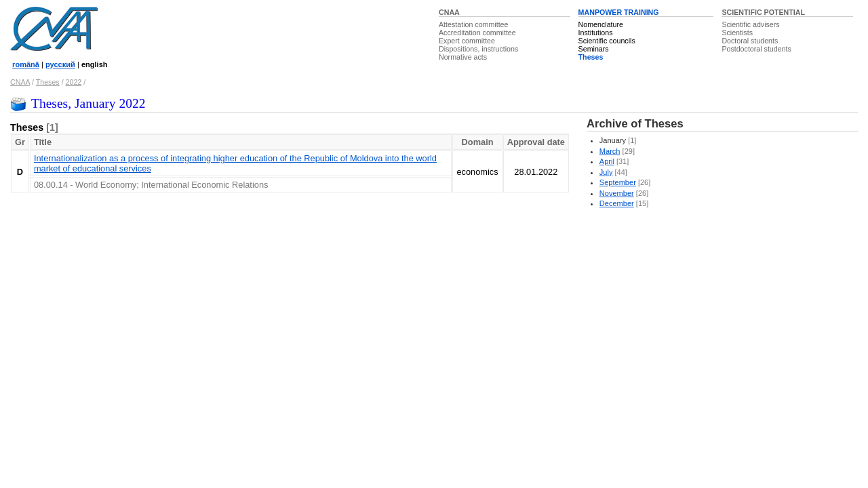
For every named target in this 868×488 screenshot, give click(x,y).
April (607, 161)
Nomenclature (601, 24)
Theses (591, 57)
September (618, 182)
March (610, 151)
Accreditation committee (477, 33)
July (606, 172)
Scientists (737, 33)
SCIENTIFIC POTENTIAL (763, 12)
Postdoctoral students (756, 49)
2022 (74, 82)
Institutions (596, 33)
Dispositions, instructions (478, 49)
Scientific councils (607, 41)
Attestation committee (473, 24)
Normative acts (463, 57)
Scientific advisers (750, 24)
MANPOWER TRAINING (619, 12)
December (617, 203)
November (617, 193)
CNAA (449, 12)
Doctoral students (750, 41)
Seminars (594, 49)
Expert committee (467, 41)
